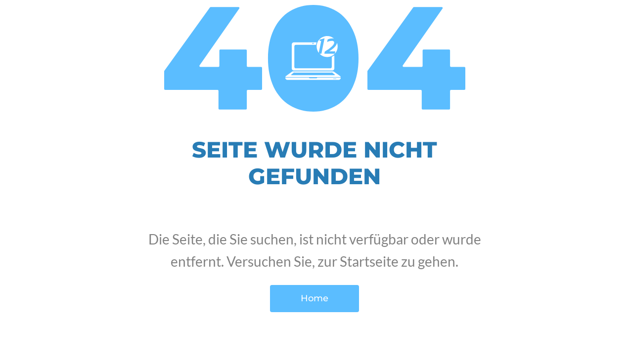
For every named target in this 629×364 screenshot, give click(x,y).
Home (314, 298)
